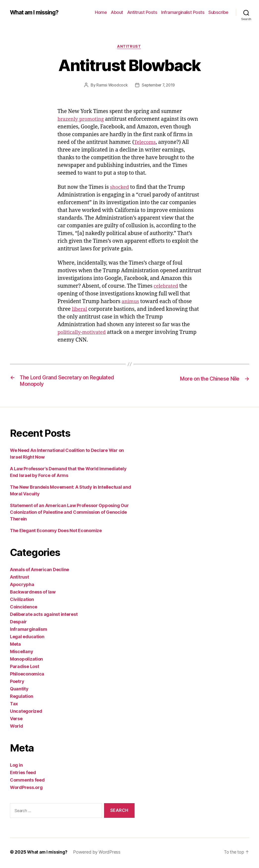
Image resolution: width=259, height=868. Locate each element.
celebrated (167, 287)
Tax (14, 706)
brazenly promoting (82, 120)
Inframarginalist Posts (183, 12)
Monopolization (26, 661)
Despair (18, 624)
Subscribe (218, 12)
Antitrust (130, 47)
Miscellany (21, 654)
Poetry (17, 684)
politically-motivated (83, 333)
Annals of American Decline (39, 572)
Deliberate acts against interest (44, 616)
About (117, 12)
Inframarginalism (29, 631)
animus (131, 302)
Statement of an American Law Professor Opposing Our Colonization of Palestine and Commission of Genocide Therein (69, 514)
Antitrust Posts (142, 12)
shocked (120, 188)
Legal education (27, 639)
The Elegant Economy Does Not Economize (56, 533)
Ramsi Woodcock (111, 86)
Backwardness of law (33, 594)
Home (101, 12)
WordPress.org (26, 790)
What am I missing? (36, 12)
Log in (16, 767)
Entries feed (23, 775)
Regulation (21, 698)
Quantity (19, 691)
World (17, 728)
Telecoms (146, 143)
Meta (15, 646)
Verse (16, 721)
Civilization (22, 602)
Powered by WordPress (98, 854)
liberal (80, 310)
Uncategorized (26, 713)
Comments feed (27, 782)
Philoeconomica (27, 676)
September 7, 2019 (159, 86)
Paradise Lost (25, 669)
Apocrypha (22, 587)
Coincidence (24, 609)
